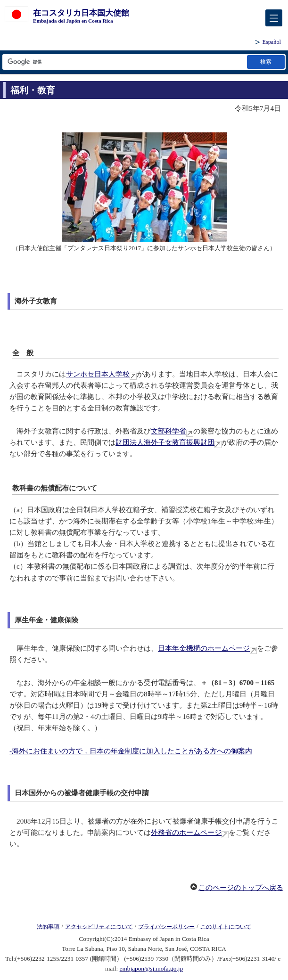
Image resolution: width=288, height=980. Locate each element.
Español (272, 42)
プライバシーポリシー (166, 926)
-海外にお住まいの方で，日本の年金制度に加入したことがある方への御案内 (131, 751)
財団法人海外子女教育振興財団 (165, 442)
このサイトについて (226, 926)
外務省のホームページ (186, 833)
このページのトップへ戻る (241, 888)
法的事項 (48, 926)
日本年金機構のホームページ (204, 648)
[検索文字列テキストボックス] (124, 62)
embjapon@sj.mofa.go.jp (151, 968)
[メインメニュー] (274, 18)
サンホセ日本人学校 (98, 374)
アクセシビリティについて (99, 926)
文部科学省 (169, 431)
